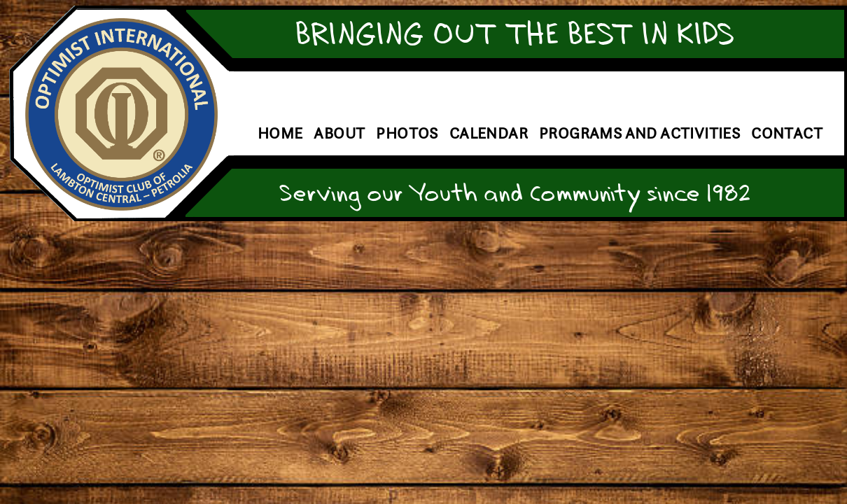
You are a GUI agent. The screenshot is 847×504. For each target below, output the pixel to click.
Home (280, 133)
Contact (787, 133)
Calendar (489, 133)
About (339, 133)
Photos (407, 133)
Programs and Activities (639, 133)
